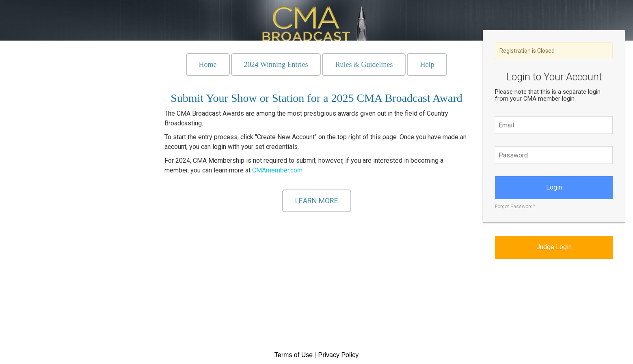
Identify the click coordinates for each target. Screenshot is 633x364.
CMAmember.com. (278, 170)
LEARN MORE (317, 201)
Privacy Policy (339, 355)
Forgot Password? (515, 207)
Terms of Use (295, 355)
